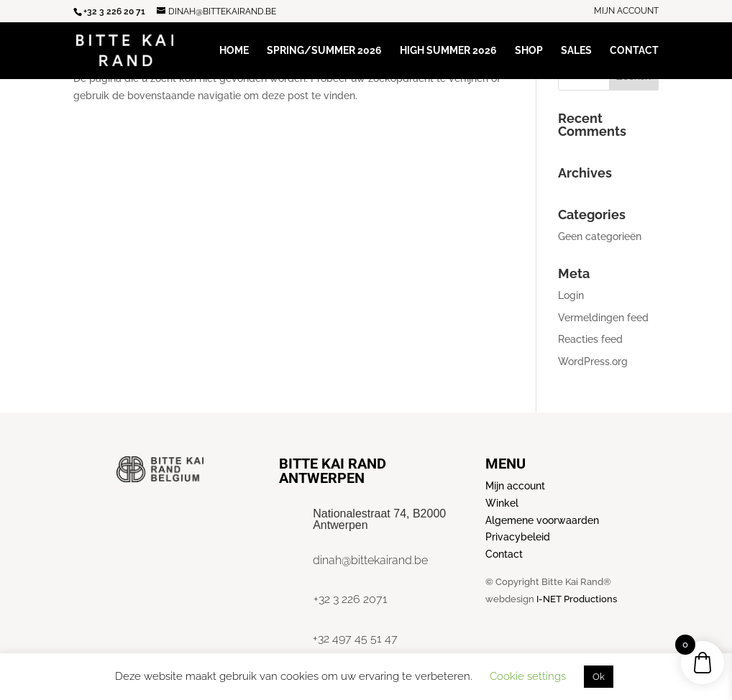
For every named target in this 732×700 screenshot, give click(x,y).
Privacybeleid (518, 537)
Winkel (502, 503)
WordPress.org (593, 361)
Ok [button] (599, 677)
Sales (576, 51)
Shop (529, 51)
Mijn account (626, 11)
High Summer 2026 (448, 51)
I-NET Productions (577, 599)
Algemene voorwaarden (542, 520)
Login (571, 295)
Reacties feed (590, 339)
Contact (634, 51)
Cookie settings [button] (528, 676)
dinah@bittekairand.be (370, 560)
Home (234, 51)
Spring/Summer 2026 (324, 51)
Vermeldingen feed (603, 318)
